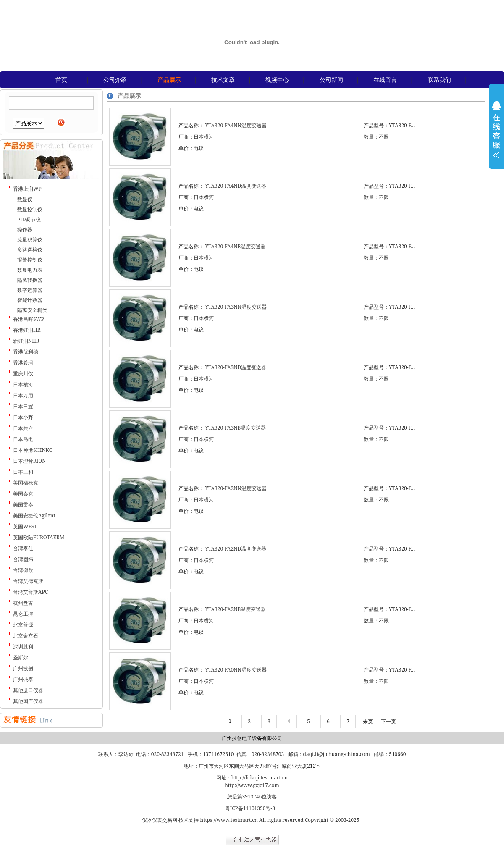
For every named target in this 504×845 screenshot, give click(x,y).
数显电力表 (30, 270)
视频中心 (277, 80)
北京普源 (23, 625)
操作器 (25, 230)
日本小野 (23, 417)
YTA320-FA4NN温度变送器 (236, 125)
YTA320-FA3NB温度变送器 (235, 428)
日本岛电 (23, 439)
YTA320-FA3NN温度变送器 (236, 307)
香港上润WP (27, 189)
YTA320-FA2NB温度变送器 (235, 609)
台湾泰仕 (23, 548)
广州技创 (23, 668)
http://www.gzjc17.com (252, 785)
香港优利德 (26, 352)
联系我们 (439, 80)
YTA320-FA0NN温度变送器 (236, 670)
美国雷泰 (23, 505)
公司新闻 (331, 80)
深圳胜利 (23, 647)
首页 (61, 80)
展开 (496, 135)
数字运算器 (30, 290)
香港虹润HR (27, 330)
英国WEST (25, 526)
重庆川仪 (23, 374)
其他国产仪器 (28, 701)
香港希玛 (23, 363)
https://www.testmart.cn (229, 820)
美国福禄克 (26, 483)
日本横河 (23, 384)
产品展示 (169, 80)
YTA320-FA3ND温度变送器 (236, 367)
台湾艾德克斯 (28, 581)
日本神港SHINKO (33, 450)
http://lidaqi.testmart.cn (260, 778)
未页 (368, 721)
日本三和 (23, 472)
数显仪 (25, 199)
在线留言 (385, 80)
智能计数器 (30, 300)
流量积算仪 (30, 240)
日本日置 (23, 406)
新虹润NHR (26, 341)
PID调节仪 (29, 219)
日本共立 (23, 428)
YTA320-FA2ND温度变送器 (236, 549)
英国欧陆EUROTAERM (39, 537)
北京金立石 (26, 636)
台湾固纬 (23, 559)
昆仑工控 (23, 614)
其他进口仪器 (28, 690)
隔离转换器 (30, 280)
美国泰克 (23, 494)
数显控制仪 (30, 209)
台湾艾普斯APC (30, 592)
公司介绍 (115, 80)
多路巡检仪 (30, 250)
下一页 (388, 721)
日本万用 (23, 395)
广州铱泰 (23, 679)
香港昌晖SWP (29, 319)
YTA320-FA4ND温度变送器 (236, 186)
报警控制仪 (30, 260)
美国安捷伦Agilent (34, 516)
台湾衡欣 (23, 570)
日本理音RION (29, 461)
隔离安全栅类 (32, 310)
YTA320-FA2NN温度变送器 (236, 488)
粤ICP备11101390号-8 (250, 808)
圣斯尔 (21, 657)
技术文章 (223, 80)
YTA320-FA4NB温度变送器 (235, 246)
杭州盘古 (23, 603)
